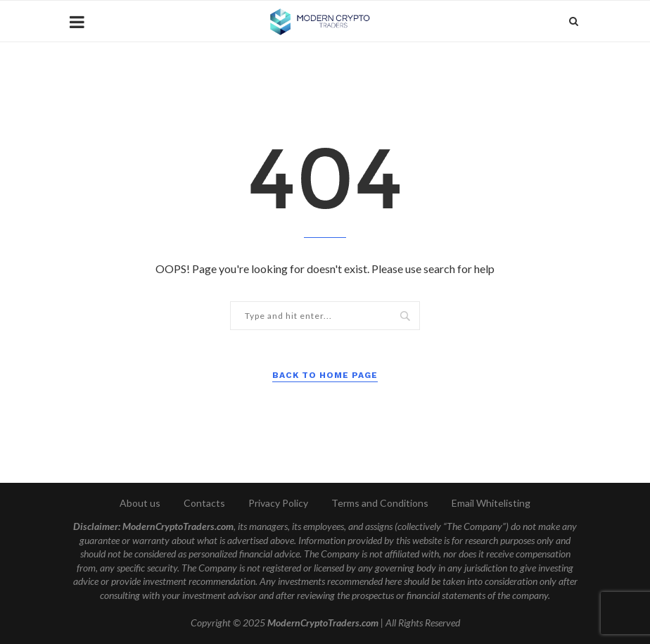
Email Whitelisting (491, 503)
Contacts (204, 503)
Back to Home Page (325, 375)
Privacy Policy (278, 503)
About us (140, 503)
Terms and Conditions (380, 503)
